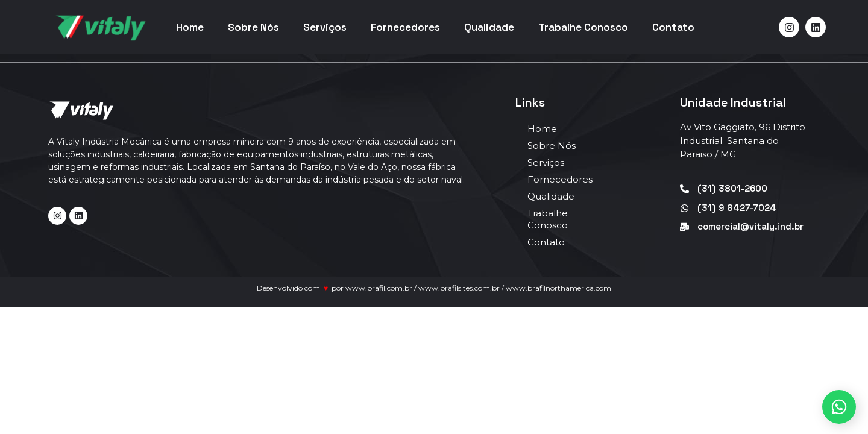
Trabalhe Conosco (583, 27)
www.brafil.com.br (379, 288)
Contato (673, 27)
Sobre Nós (253, 27)
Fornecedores (405, 27)
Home (190, 27)
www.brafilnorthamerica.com (558, 288)
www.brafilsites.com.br (459, 288)
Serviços (325, 27)
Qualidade (489, 27)
